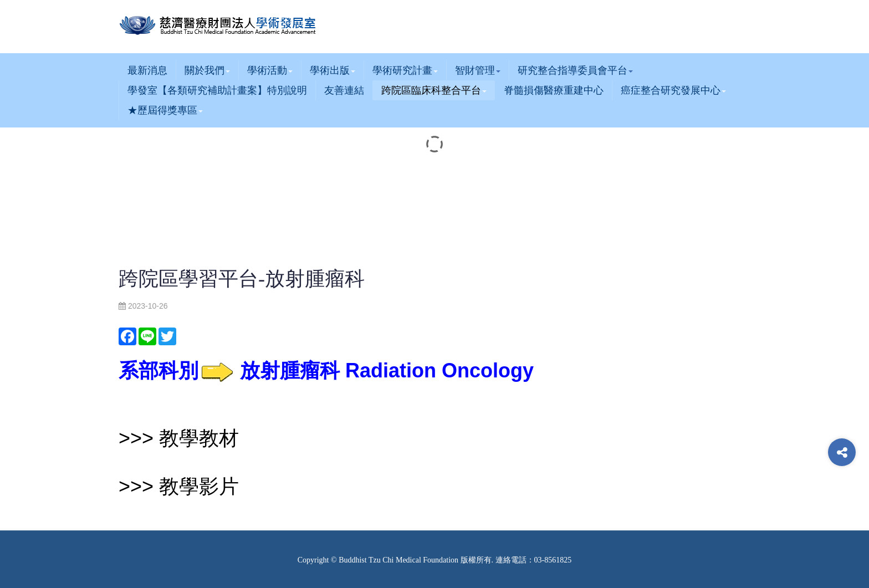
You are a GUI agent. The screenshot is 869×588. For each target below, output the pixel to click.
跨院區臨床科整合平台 (434, 90)
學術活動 (270, 70)
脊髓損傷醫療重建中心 (554, 90)
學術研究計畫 (405, 70)
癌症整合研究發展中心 (673, 90)
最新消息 (147, 70)
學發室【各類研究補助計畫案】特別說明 (217, 90)
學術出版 (333, 70)
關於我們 (207, 70)
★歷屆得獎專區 (165, 110)
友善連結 (344, 90)
